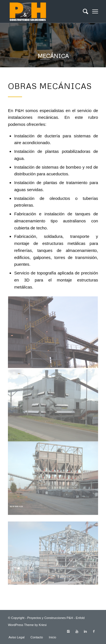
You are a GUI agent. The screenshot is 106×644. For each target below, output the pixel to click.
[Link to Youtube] (77, 631)
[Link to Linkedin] (85, 631)
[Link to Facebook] (94, 631)
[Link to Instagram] (68, 631)
